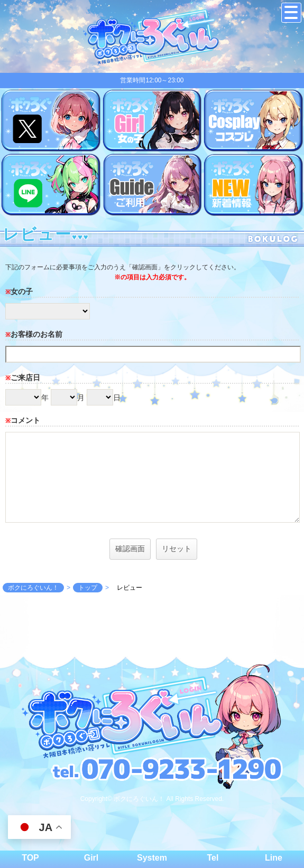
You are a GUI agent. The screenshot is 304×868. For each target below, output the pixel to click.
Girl (91, 858)
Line (274, 858)
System (152, 858)
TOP (30, 858)
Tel (213, 858)
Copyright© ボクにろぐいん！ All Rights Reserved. (152, 799)
